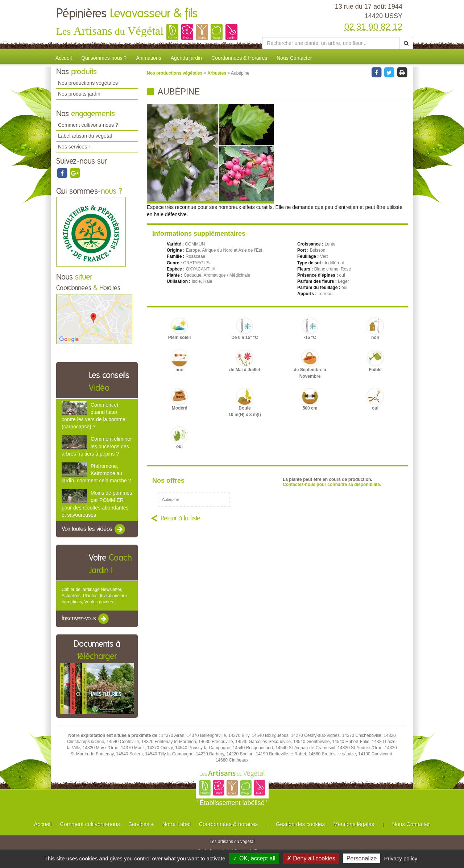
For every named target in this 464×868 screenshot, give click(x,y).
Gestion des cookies (300, 824)
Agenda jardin (186, 58)
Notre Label (177, 824)
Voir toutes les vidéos (94, 529)
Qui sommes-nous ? (104, 58)
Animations (148, 58)
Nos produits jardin (79, 94)
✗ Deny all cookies (311, 858)
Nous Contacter (294, 58)
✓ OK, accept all (254, 858)
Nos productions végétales (88, 83)
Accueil (64, 58)
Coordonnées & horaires (229, 824)
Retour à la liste (181, 519)
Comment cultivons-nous (90, 824)
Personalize (362, 858)
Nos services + (75, 147)
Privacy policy (401, 858)
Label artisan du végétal (85, 136)
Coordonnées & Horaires (239, 58)
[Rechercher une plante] (331, 43)
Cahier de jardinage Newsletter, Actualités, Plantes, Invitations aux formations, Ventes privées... (95, 596)
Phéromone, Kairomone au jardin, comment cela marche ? (96, 473)
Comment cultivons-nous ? (88, 125)
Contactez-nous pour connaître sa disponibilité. (332, 485)
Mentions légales (354, 824)
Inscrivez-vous (86, 619)
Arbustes (217, 73)
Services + (141, 824)
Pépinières (127, 14)
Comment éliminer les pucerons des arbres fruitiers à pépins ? (97, 446)
